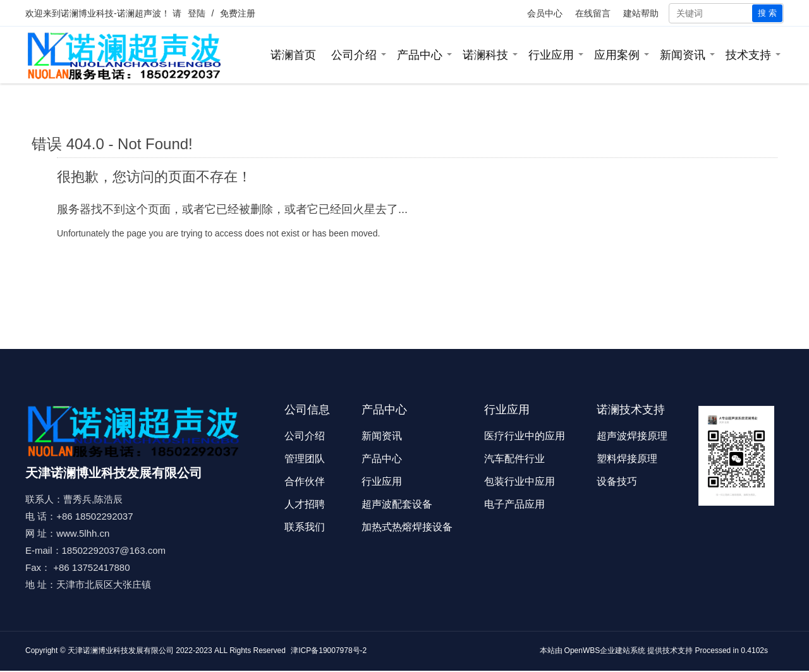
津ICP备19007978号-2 (329, 651)
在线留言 (593, 13)
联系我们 (305, 527)
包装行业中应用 (520, 481)
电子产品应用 (514, 504)
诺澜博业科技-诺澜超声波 (111, 13)
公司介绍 (354, 55)
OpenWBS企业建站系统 (605, 651)
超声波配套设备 (397, 504)
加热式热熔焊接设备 (407, 527)
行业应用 (551, 55)
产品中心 (420, 55)
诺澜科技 (485, 55)
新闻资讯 (683, 55)
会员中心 (545, 13)
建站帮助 (641, 13)
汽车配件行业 (514, 459)
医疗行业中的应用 (525, 436)
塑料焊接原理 (627, 459)
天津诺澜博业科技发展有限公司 (121, 651)
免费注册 (238, 13)
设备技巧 (617, 481)
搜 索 (767, 13)
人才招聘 (305, 504)
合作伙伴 (305, 481)
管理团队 (305, 459)
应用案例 (617, 55)
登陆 (197, 13)
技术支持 (748, 55)
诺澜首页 (293, 55)
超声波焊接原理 (632, 436)
